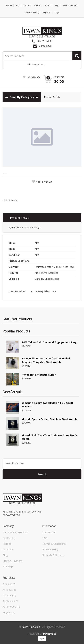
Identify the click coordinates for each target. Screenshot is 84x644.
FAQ (18, 5)
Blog (57, 5)
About (48, 5)
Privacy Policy (50, 549)
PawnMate (50, 634)
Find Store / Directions (16, 532)
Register (47, 12)
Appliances (10, 601)
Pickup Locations (19, 261)
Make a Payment (70, 5)
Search (42, 474)
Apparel (9, 595)
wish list (31, 77)
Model (12, 249)
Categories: (44, 291)
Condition (15, 255)
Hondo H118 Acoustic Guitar (39, 375)
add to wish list (44, 182)
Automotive (11, 607)
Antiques (9, 589)
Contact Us (45, 46)
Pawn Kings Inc (31, 627)
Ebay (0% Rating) (32, 12)
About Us (8, 549)
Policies (38, 5)
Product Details (52, 97)
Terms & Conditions (54, 544)
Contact (27, 5)
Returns (14, 273)
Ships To (14, 279)
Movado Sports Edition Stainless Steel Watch (49, 419)
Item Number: (18, 291)
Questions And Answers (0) (25, 227)
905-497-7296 (45, 41)
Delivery (14, 267)
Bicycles (9, 612)
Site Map (8, 566)
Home (9, 5)
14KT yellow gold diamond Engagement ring (49, 342)
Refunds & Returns (53, 555)
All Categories (35, 64)
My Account (49, 532)
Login (57, 12)
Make (12, 243)
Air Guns (9, 584)
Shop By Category (20, 97)
